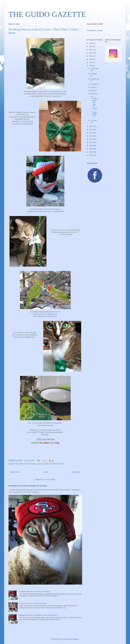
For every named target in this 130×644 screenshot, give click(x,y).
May (93, 91)
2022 (91, 46)
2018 (91, 59)
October (94, 74)
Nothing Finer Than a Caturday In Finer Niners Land (38, 615)
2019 (91, 56)
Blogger (75, 639)
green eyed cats (43, 464)
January (94, 120)
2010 (91, 142)
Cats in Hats (19, 464)
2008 (91, 149)
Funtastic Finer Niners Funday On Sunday (28, 486)
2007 (91, 152)
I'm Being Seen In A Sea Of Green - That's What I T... (94, 106)
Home (46, 472)
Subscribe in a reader (95, 30)
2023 (91, 43)
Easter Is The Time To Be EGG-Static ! (33, 603)
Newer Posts (15, 472)
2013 (91, 133)
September (95, 79)
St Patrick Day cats (56, 464)
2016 (91, 66)
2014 (91, 130)
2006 (91, 155)
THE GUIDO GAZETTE (47, 14)
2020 (91, 53)
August (94, 84)
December (95, 69)
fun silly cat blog (30, 464)
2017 (91, 63)
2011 (91, 139)
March (94, 94)
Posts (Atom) (50, 479)
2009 (91, 146)
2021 (91, 50)
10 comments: (29, 460)
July (93, 87)
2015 (91, 126)
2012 (91, 136)
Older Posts (76, 472)
